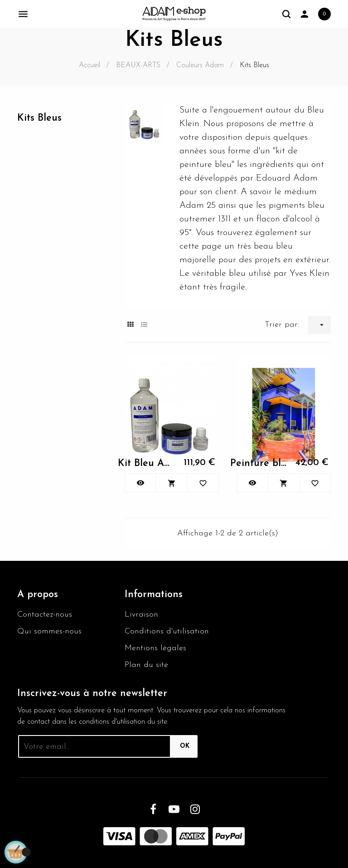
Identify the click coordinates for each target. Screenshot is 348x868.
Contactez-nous (45, 615)
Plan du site (146, 665)
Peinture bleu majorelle (258, 463)
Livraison (141, 615)
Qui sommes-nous (49, 631)
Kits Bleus (39, 118)
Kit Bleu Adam (146, 463)
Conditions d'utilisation (167, 631)
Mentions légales (155, 648)
